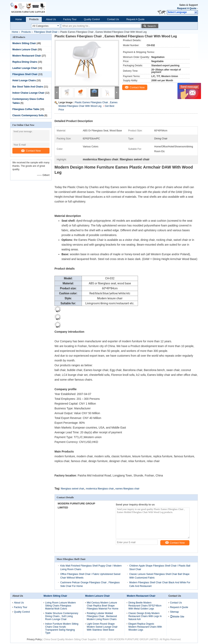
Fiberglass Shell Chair (46, 32)
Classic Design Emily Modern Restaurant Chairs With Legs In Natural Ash (145, 616)
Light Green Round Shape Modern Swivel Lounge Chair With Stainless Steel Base (102, 627)
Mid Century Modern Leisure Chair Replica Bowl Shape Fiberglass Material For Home (103, 606)
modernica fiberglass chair (100, 489)
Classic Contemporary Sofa (28, 115)
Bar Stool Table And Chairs (28, 87)
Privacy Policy (34, 639)
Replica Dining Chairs (25, 62)
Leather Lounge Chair (25, 68)
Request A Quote (187, 8)
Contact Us (113, 19)
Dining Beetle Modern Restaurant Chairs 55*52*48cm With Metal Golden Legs (145, 606)
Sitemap (174, 612)
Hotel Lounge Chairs (24, 80)
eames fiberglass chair (127, 489)
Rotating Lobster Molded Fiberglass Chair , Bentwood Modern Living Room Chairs (102, 616)
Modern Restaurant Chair (27, 56)
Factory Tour (70, 19)
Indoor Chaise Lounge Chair (28, 93)
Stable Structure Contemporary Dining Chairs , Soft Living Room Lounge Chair (62, 616)
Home (19, 19)
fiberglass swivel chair (73, 489)
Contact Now (31, 151)
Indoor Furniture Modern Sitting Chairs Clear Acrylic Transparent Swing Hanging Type (62, 628)
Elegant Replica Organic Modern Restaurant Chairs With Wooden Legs (145, 627)
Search (152, 26)
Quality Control (92, 19)
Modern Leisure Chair (25, 50)
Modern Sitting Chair (24, 43)
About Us (51, 19)
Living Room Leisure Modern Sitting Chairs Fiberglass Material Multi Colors (60, 606)
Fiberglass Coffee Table (26, 109)
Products (34, 19)
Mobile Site (177, 617)
